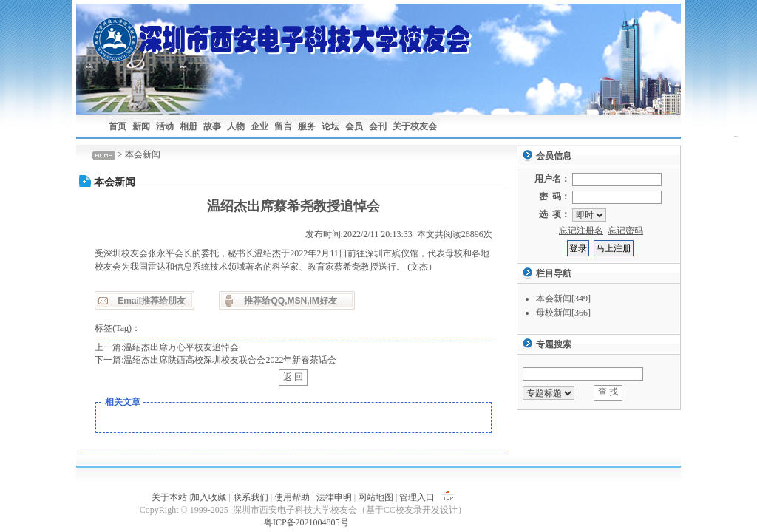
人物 (236, 126)
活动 (165, 126)
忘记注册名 (581, 231)
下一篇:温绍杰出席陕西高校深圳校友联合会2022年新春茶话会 (215, 360)
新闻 (141, 126)
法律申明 (334, 497)
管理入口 (417, 497)
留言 (283, 126)
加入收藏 (208, 497)
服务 (307, 126)
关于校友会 (415, 126)
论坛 (330, 126)
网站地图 (376, 497)
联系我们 (251, 497)
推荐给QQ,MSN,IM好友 (290, 301)
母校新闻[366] (563, 313)
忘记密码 (625, 231)
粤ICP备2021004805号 (306, 522)
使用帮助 (292, 497)
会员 (354, 126)
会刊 (378, 126)
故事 (212, 126)
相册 (189, 126)
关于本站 (169, 497)
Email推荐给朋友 (152, 301)
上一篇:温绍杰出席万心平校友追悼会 (167, 347)
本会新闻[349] (563, 299)
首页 (118, 126)
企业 (259, 126)
